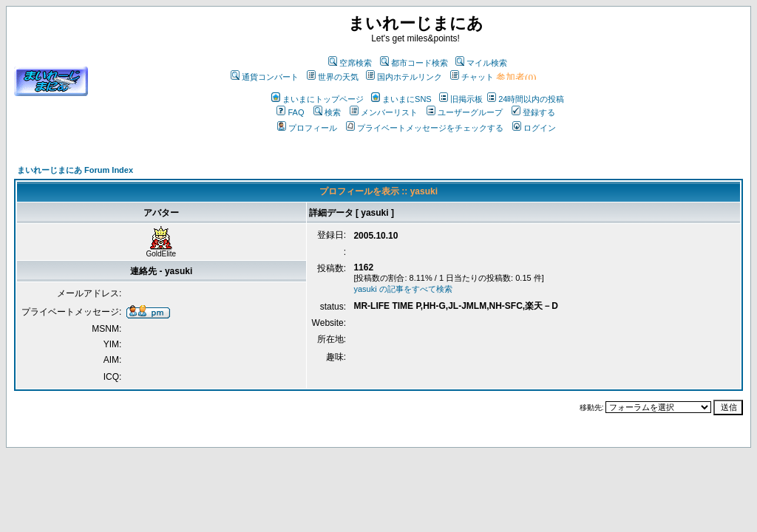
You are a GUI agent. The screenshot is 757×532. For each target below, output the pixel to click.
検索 (327, 112)
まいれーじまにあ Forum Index (75, 170)
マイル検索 (481, 63)
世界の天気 (333, 77)
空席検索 (350, 63)
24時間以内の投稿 (526, 99)
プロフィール (307, 128)
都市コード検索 (414, 63)
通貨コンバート (265, 77)
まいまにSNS (401, 99)
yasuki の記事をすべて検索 (403, 289)
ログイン (534, 128)
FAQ (290, 112)
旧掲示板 (461, 99)
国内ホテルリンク (404, 77)
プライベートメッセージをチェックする (425, 128)
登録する (533, 112)
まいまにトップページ (318, 99)
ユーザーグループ (465, 112)
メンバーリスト (384, 112)
